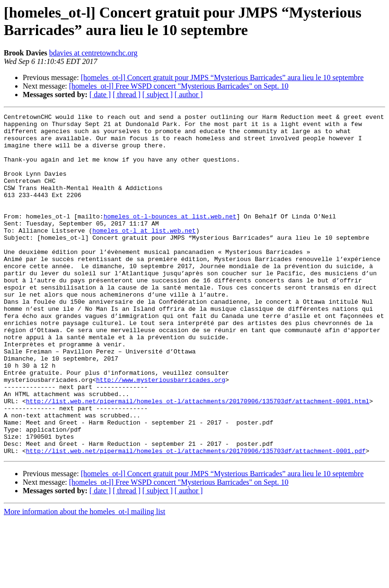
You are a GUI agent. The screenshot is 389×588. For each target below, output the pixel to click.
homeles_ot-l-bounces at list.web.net (170, 237)
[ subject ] (158, 95)
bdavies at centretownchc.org (93, 53)
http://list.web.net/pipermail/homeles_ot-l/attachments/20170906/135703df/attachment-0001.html (198, 459)
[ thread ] (127, 95)
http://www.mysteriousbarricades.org (161, 434)
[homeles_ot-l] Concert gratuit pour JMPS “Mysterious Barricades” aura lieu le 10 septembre (222, 77)
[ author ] (189, 95)
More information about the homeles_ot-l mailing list (84, 580)
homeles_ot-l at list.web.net (144, 254)
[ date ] (100, 95)
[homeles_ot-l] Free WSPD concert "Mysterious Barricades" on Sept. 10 (179, 86)
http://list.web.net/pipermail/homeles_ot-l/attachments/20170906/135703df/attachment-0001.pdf (196, 519)
